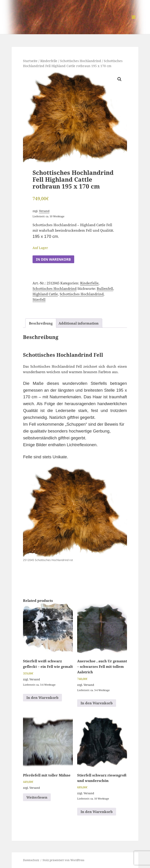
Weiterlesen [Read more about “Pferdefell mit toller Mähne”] (37, 797)
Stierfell (39, 299)
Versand (44, 211)
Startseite (30, 61)
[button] (119, 79)
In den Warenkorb (53, 259)
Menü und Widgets (134, 22)
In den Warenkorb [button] (42, 698)
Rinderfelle (49, 61)
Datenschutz (31, 860)
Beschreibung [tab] (41, 323)
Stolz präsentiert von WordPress (63, 860)
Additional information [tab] (79, 323)
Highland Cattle (45, 294)
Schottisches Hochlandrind (81, 61)
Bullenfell (105, 288)
